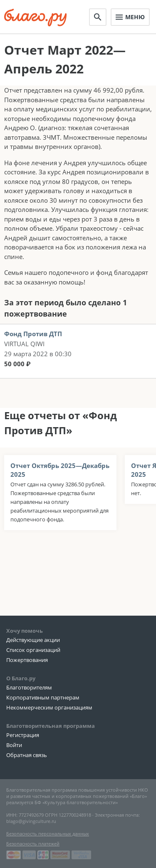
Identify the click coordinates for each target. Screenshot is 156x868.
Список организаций (33, 650)
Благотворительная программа (51, 726)
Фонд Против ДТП (33, 334)
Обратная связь (27, 755)
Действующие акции (33, 640)
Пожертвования (27, 660)
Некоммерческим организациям (49, 707)
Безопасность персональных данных (48, 834)
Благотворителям (29, 687)
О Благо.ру (21, 678)
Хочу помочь (25, 631)
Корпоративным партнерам (43, 697)
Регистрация (23, 735)
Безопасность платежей (33, 844)
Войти (14, 745)
